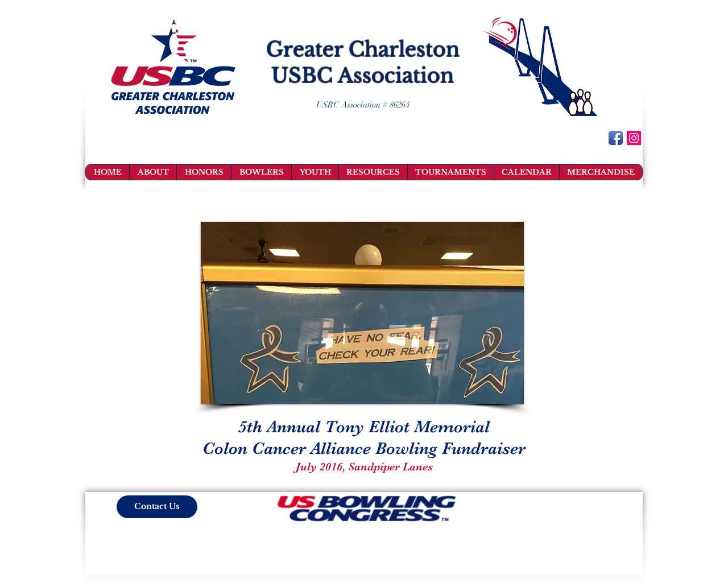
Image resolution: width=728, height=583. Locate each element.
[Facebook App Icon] (616, 138)
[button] (362, 313)
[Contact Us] (157, 507)
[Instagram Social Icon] (634, 138)
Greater (305, 49)
